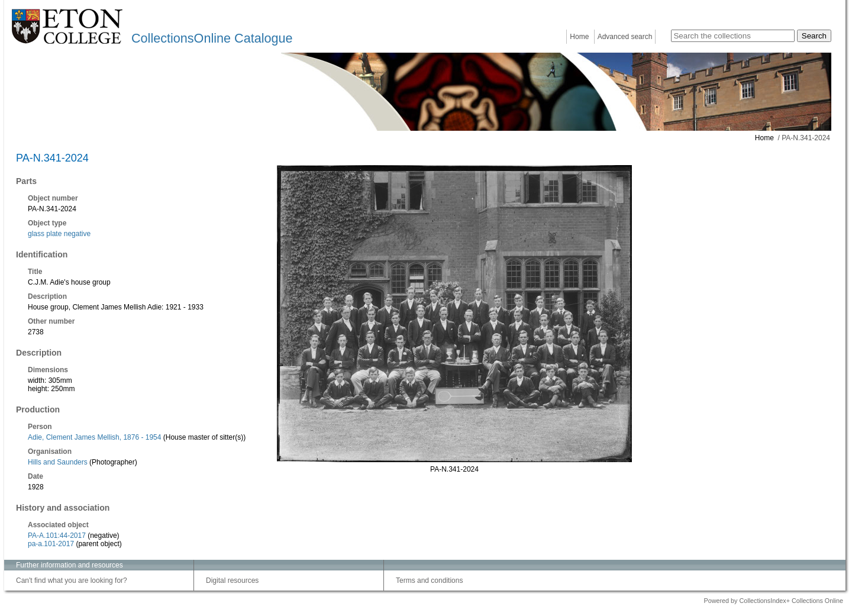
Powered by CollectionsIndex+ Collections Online (773, 601)
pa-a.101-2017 (51, 544)
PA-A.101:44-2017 (57, 536)
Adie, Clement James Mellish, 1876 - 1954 (94, 437)
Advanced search (625, 37)
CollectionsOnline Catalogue (212, 38)
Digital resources (232, 580)
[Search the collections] (733, 36)
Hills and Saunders (58, 462)
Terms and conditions (429, 580)
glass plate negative (59, 234)
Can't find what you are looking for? (72, 580)
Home (579, 37)
